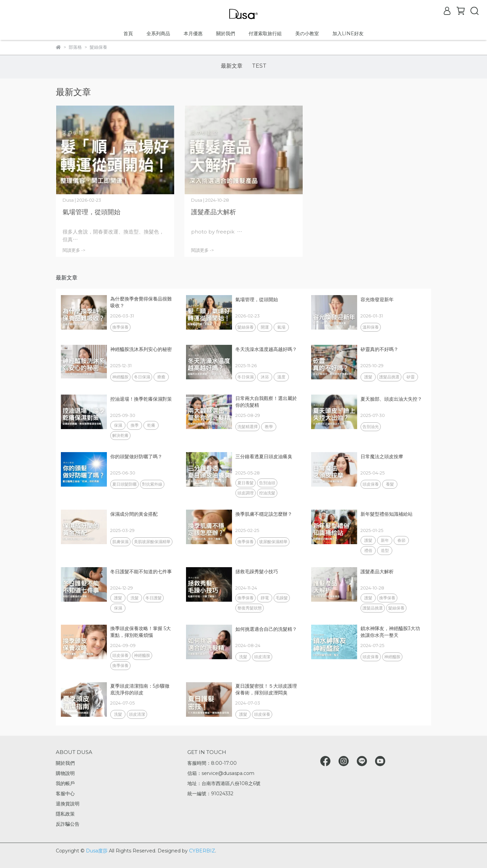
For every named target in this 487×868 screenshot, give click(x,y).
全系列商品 (158, 34)
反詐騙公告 (68, 824)
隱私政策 (65, 814)
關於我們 (226, 34)
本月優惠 (193, 34)
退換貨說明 (68, 804)
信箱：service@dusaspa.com (221, 773)
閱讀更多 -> (74, 250)
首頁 (128, 34)
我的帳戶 (65, 783)
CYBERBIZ (202, 851)
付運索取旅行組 (265, 34)
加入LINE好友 (348, 34)
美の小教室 (307, 34)
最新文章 (232, 66)
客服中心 (65, 794)
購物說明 (65, 773)
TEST (259, 66)
